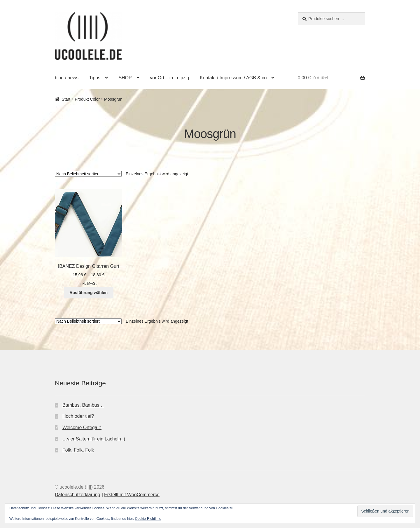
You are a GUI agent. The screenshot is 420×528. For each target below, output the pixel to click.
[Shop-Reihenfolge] (88, 174)
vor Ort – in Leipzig (169, 78)
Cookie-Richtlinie (148, 519)
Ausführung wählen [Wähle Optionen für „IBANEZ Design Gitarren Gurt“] (89, 293)
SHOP (125, 78)
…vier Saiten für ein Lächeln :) (94, 439)
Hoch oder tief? (78, 416)
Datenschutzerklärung (78, 495)
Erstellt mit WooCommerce (132, 495)
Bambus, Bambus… (83, 405)
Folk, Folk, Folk (78, 450)
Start (66, 99)
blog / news (67, 78)
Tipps (95, 78)
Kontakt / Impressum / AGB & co (233, 78)
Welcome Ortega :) (82, 428)
